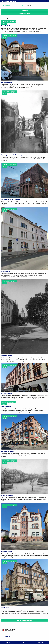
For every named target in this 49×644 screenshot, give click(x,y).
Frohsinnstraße (7, 393)
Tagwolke (25, 10)
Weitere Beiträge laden (24, 620)
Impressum (7, 634)
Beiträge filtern (25, 14)
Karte (24, 643)
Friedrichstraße (7, 356)
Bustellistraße (6, 26)
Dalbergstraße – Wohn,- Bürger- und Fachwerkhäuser (20, 155)
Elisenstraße (6, 271)
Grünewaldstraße (7, 495)
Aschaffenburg (9, 1)
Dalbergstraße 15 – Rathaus (11, 200)
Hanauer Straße (7, 552)
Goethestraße (6, 407)
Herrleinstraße (6, 608)
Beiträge (8, 643)
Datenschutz (8, 636)
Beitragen (40, 643)
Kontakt (7, 639)
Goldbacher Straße (8, 451)
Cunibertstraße (6, 82)
